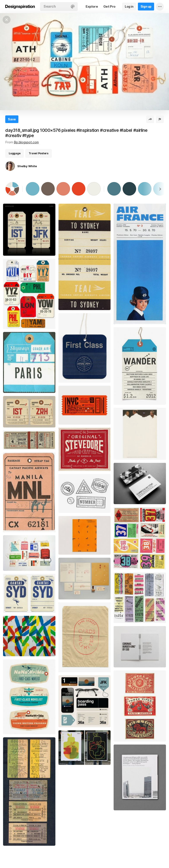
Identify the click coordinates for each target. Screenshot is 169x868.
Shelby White (27, 166)
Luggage (15, 153)
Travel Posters (39, 153)
